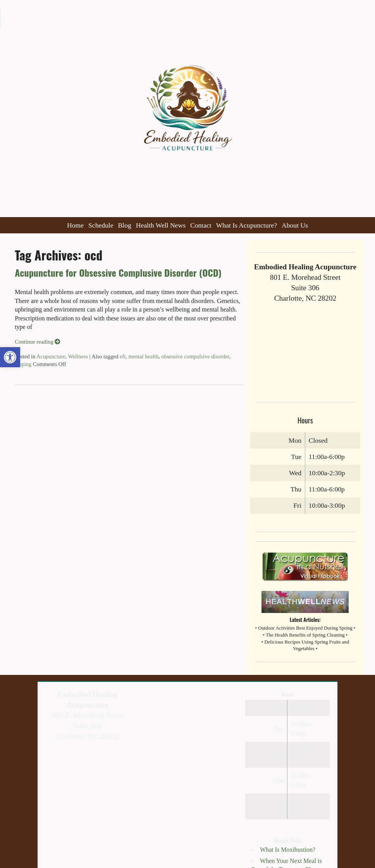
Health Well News (161, 225)
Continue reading (37, 342)
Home (75, 225)
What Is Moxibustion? (288, 850)
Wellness (78, 356)
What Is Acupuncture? (247, 225)
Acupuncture (51, 356)
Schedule (101, 225)
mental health (143, 356)
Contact (201, 225)
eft (123, 356)
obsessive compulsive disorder (195, 356)
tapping (23, 364)
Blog (125, 225)
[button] (10, 357)
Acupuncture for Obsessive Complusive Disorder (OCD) (118, 272)
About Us (295, 225)
